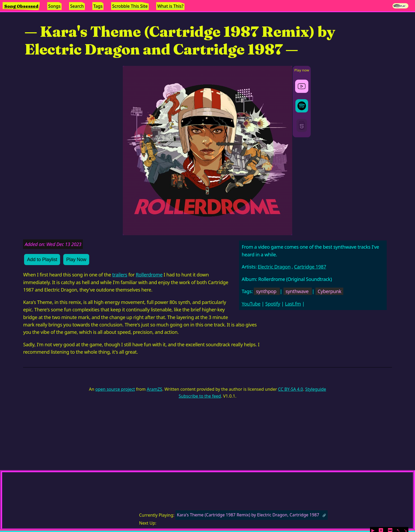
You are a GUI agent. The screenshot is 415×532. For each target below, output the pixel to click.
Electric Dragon (274, 267)
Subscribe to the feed (200, 396)
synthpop (266, 291)
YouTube (251, 304)
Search (77, 6)
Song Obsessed (21, 6)
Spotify (273, 304)
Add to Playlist (42, 260)
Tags (98, 6)
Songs (54, 6)
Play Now (76, 260)
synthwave (297, 291)
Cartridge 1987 (310, 267)
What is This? (170, 6)
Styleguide (316, 389)
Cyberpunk (329, 291)
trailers (120, 275)
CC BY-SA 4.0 (290, 389)
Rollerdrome (149, 275)
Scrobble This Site (130, 6)
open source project (115, 389)
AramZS (155, 389)
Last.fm (293, 304)
